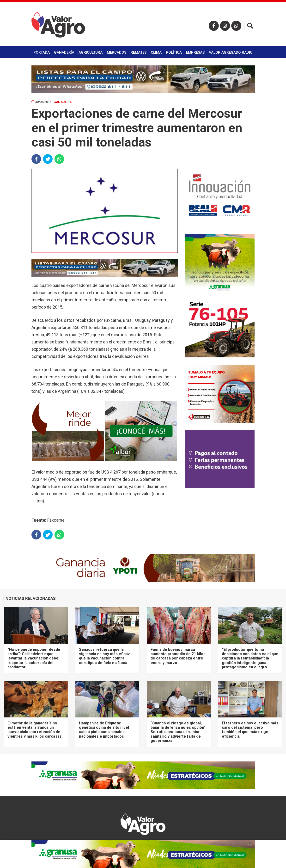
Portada (42, 52)
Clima (156, 52)
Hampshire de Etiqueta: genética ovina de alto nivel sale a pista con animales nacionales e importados (104, 730)
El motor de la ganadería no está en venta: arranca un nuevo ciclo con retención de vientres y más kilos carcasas (35, 730)
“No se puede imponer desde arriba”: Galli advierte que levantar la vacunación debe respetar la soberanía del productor (34, 658)
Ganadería (64, 52)
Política (174, 52)
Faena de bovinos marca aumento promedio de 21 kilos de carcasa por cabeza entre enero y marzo (178, 656)
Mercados (117, 52)
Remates (139, 52)
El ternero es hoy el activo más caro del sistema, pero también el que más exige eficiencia (250, 730)
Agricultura (91, 52)
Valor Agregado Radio (231, 52)
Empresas (195, 52)
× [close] (250, 843)
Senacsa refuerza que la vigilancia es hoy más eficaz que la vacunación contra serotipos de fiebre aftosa (104, 656)
